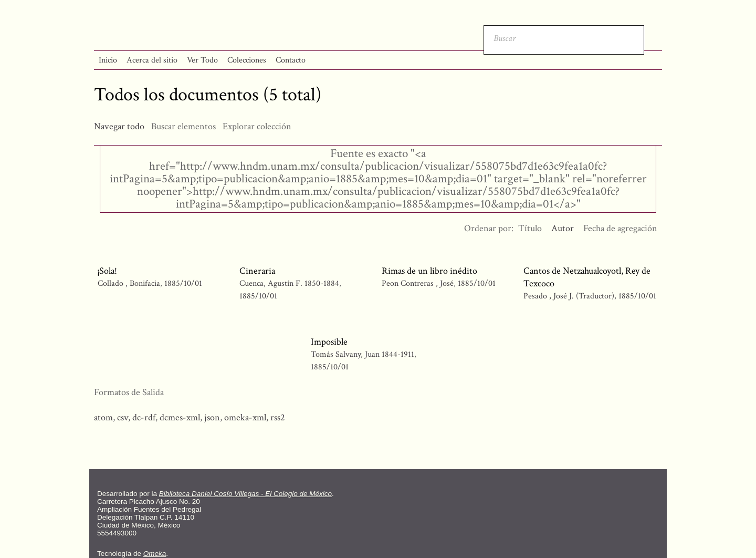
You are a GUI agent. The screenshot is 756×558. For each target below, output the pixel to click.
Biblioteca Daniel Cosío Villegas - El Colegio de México (245, 494)
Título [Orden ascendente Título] (530, 228)
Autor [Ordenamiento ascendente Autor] (563, 228)
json (212, 417)
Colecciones (247, 60)
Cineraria (257, 271)
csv (123, 417)
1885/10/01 (183, 283)
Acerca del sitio (152, 60)
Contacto (291, 60)
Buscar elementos (183, 126)
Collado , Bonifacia (130, 283)
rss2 (278, 417)
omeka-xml (245, 417)
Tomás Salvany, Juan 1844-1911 (363, 354)
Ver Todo (202, 60)
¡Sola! (107, 271)
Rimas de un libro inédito (429, 271)
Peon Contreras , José (419, 283)
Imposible (329, 342)
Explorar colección (257, 126)
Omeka (155, 554)
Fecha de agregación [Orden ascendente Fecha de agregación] (620, 228)
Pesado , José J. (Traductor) (569, 296)
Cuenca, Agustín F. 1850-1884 (289, 283)
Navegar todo (119, 126)
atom (103, 417)
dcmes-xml (180, 417)
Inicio (108, 60)
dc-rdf (144, 417)
